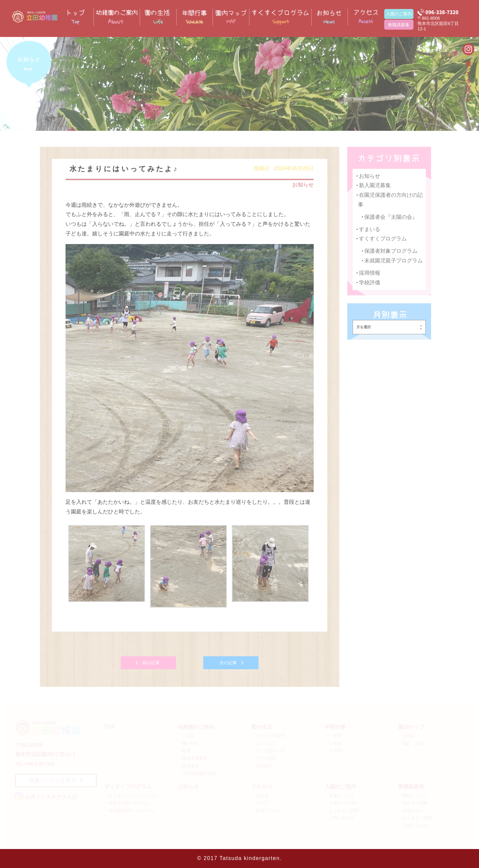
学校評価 (369, 283)
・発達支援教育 (193, 758)
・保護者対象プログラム (128, 803)
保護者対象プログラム (390, 252)
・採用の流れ (411, 811)
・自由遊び (262, 766)
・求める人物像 (413, 803)
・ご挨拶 (186, 736)
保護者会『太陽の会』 (390, 218)
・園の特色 (189, 743)
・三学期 (333, 751)
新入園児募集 (374, 187)
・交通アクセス (266, 811)
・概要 (184, 751)
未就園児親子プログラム (392, 262)
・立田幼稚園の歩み (197, 773)
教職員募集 (399, 25)
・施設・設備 (411, 743)
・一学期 (333, 736)
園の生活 (262, 727)
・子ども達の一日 (268, 751)
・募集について (339, 796)
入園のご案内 (399, 14)
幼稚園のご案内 (196, 727)
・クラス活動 (264, 758)
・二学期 (333, 743)
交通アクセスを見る (56, 780)
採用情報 (369, 274)
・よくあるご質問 (342, 811)
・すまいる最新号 (268, 736)
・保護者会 (189, 766)
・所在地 (260, 796)
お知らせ (303, 186)
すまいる (369, 231)
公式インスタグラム (469, 77)
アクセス (262, 787)
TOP (110, 727)
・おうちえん (264, 743)
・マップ (260, 803)
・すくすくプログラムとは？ (132, 796)
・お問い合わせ (339, 818)
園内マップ (411, 727)
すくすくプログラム (382, 240)
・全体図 (407, 736)
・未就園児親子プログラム (130, 811)
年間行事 (335, 727)
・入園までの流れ (342, 803)
